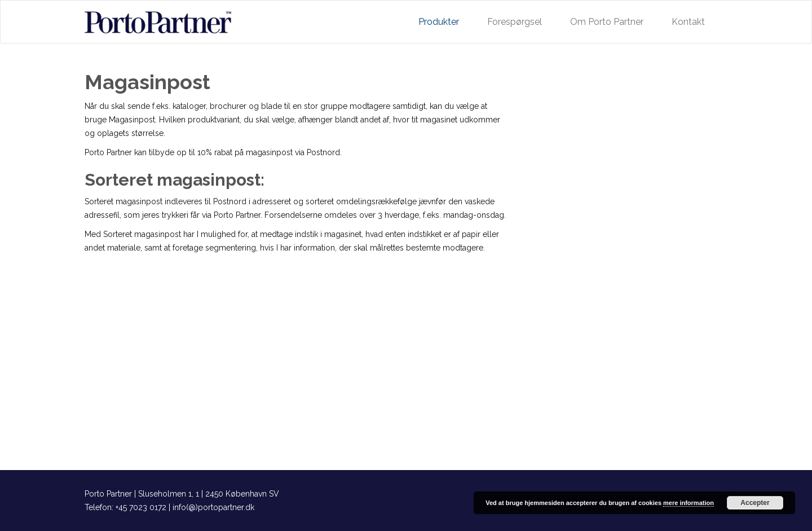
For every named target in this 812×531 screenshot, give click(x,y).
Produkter (439, 22)
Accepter (755, 503)
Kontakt (688, 22)
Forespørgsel (515, 22)
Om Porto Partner (607, 22)
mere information (689, 503)
